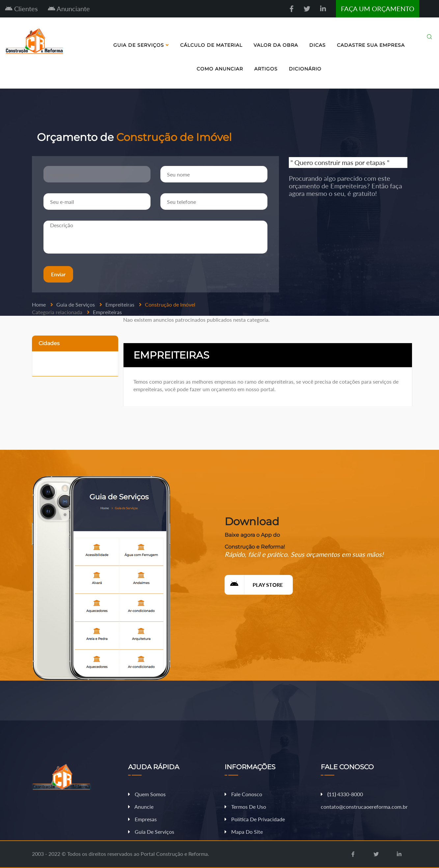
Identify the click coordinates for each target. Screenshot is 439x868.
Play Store (254, 584)
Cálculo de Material (211, 45)
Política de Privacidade (255, 819)
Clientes (21, 9)
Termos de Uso (245, 807)
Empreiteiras (120, 304)
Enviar (58, 274)
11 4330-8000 (342, 794)
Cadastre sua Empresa (371, 45)
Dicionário (305, 69)
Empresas (142, 819)
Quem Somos (147, 794)
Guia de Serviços (141, 45)
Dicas (317, 45)
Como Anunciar (220, 69)
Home (39, 304)
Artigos (266, 69)
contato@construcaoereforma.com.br (364, 807)
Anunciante (69, 9)
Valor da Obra (276, 45)
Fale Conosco (243, 794)
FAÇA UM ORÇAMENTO (378, 9)
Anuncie (141, 807)
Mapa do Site (244, 832)
